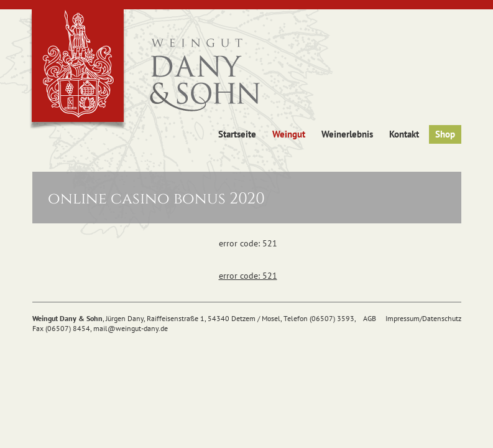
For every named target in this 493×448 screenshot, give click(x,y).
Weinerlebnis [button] (347, 134)
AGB (370, 318)
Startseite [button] (237, 134)
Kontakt (404, 134)
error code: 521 (248, 276)
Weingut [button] (289, 134)
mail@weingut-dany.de (131, 328)
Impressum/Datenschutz (423, 318)
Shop (445, 134)
